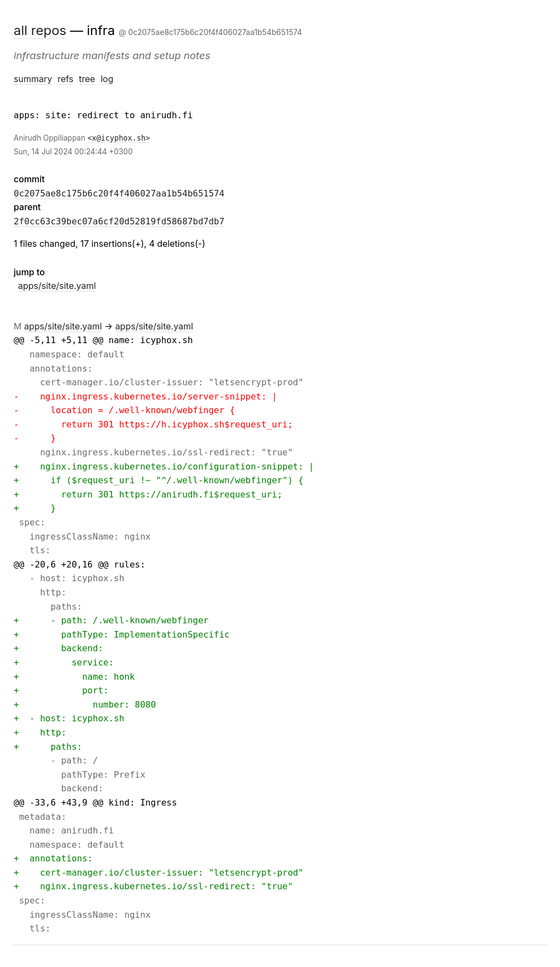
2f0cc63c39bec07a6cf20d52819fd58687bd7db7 (119, 221)
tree (87, 79)
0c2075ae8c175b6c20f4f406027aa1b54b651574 (119, 193)
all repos (40, 30)
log (107, 79)
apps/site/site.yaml (57, 286)
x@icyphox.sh (119, 138)
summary (33, 79)
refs (65, 79)
